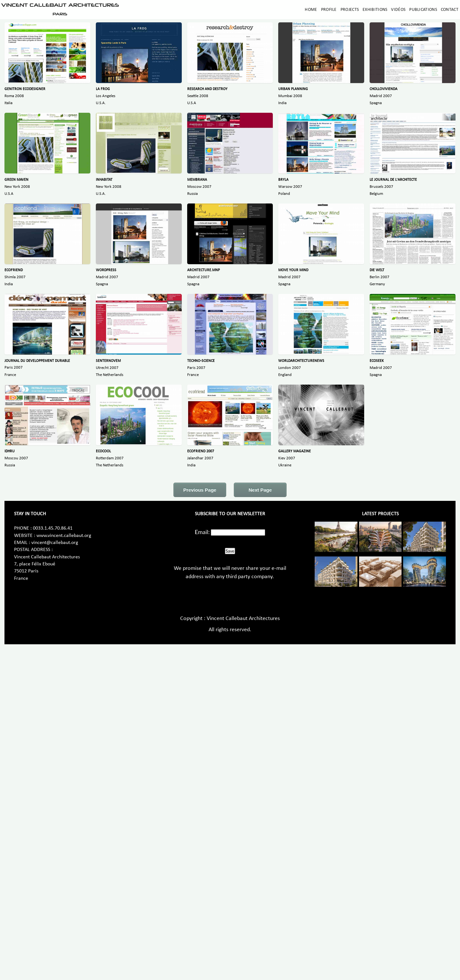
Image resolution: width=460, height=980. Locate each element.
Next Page (260, 490)
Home (311, 10)
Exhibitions (375, 10)
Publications (423, 10)
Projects (350, 10)
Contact (450, 10)
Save (230, 551)
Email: (202, 532)
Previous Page (200, 490)
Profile (329, 10)
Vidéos (398, 10)
